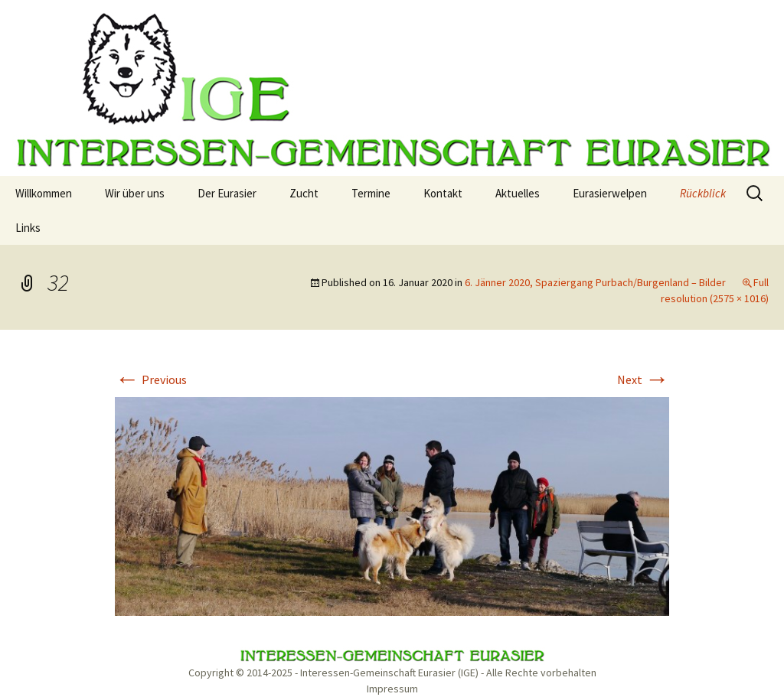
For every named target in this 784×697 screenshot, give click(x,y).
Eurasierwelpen (610, 193)
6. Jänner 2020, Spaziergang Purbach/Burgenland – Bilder (595, 282)
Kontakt (443, 193)
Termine (371, 193)
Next (643, 379)
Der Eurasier (227, 193)
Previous (151, 379)
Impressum (392, 689)
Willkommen (44, 193)
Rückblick (703, 193)
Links (28, 228)
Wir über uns (135, 193)
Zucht (304, 193)
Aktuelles (518, 193)
